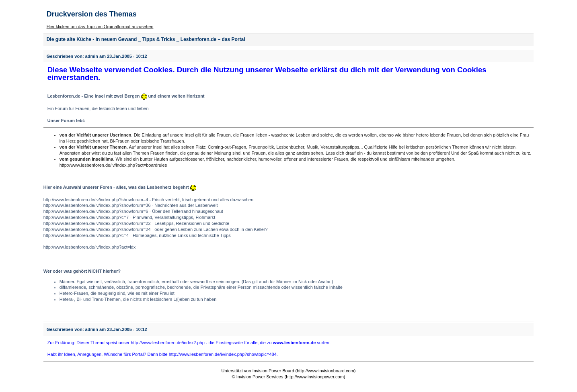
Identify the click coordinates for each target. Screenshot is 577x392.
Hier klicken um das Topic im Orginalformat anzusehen (100, 27)
